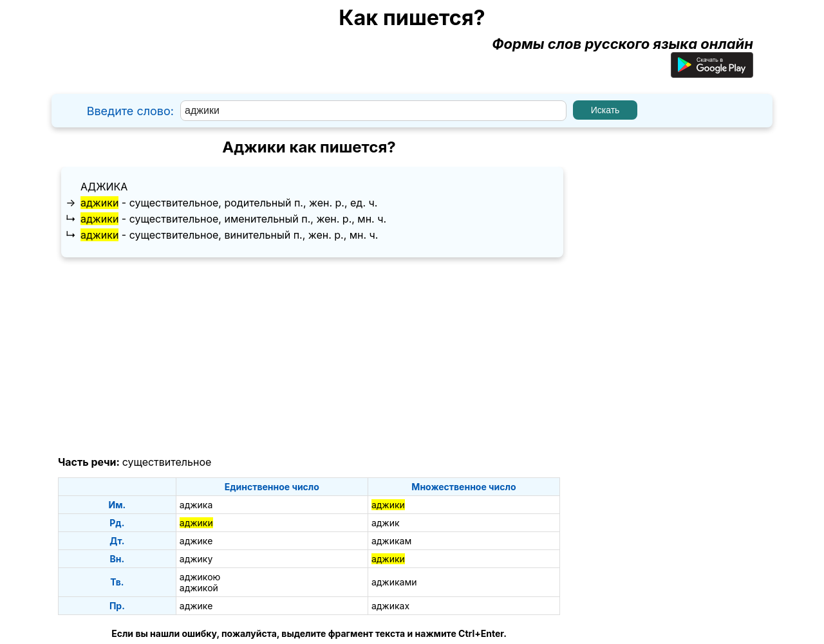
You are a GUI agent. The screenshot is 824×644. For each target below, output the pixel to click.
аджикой (199, 588)
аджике (196, 541)
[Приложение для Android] (712, 73)
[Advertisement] (309, 357)
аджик (386, 523)
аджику (196, 559)
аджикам (391, 541)
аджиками (394, 582)
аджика (104, 187)
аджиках (390, 606)
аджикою (200, 577)
